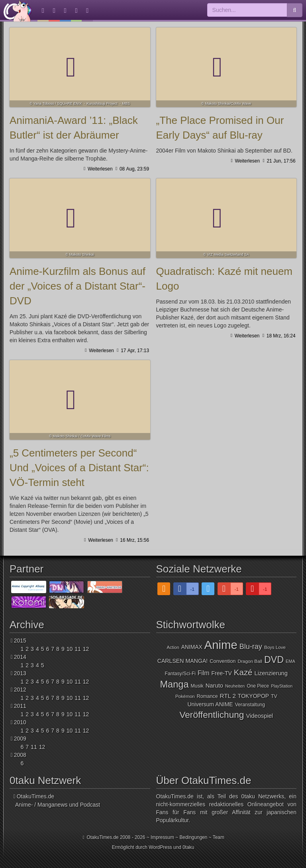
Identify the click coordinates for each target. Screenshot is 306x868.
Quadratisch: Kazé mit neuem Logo (227, 218)
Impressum (162, 837)
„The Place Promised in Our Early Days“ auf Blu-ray (227, 67)
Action (173, 647)
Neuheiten (235, 686)
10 (70, 649)
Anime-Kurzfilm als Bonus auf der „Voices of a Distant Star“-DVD (80, 218)
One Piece (258, 686)
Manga (174, 684)
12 (86, 649)
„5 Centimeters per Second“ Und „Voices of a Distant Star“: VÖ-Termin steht (80, 400)
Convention (223, 661)
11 (78, 649)
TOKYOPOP (253, 696)
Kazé (243, 672)
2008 (20, 755)
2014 (20, 657)
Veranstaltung (250, 705)
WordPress (160, 847)
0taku (188, 847)
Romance (207, 696)
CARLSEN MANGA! (183, 661)
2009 (20, 739)
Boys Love (275, 647)
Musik (197, 686)
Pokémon (185, 696)
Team (219, 837)
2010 (20, 722)
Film (204, 673)
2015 (20, 641)
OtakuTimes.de (18, 11)
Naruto (214, 686)
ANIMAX (192, 647)
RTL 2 (228, 696)
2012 (20, 690)
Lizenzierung (271, 673)
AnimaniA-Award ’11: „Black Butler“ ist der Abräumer (80, 67)
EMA (290, 661)
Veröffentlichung (212, 715)
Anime (221, 645)
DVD (274, 660)
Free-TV (222, 673)
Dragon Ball (250, 661)
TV (274, 696)
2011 (20, 706)
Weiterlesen (100, 169)
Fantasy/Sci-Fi (180, 674)
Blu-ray (251, 647)
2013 (20, 673)
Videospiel (259, 716)
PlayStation (282, 686)
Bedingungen (193, 837)
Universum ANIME (210, 704)
